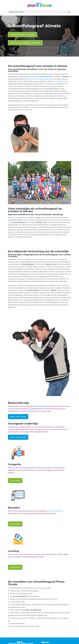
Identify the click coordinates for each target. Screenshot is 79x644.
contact (31, 107)
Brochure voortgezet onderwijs (25, 43)
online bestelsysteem (55, 511)
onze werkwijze (59, 81)
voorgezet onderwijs (45, 79)
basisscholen (31, 79)
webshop (54, 599)
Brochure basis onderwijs (22, 35)
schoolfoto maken (15, 220)
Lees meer (15, 481)
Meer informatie (18, 417)
